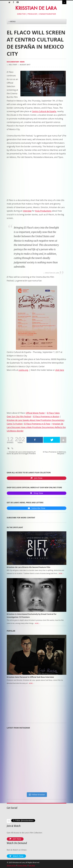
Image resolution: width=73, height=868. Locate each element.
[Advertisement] (22, 705)
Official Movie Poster (35, 413)
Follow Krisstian (37, 795)
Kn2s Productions (43, 211)
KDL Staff (13, 65)
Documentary (13, 62)
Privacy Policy (22, 865)
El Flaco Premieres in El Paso (37, 424)
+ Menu (12, 22)
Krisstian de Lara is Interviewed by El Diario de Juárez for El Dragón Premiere (21, 453)
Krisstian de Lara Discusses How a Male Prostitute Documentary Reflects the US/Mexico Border (36, 427)
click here (60, 370)
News (22, 62)
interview (27, 211)
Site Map (32, 865)
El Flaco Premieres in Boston (46, 416)
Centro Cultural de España (44, 111)
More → (61, 574)
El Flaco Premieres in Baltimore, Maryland (55, 453)
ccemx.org (23, 370)
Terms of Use (11, 865)
